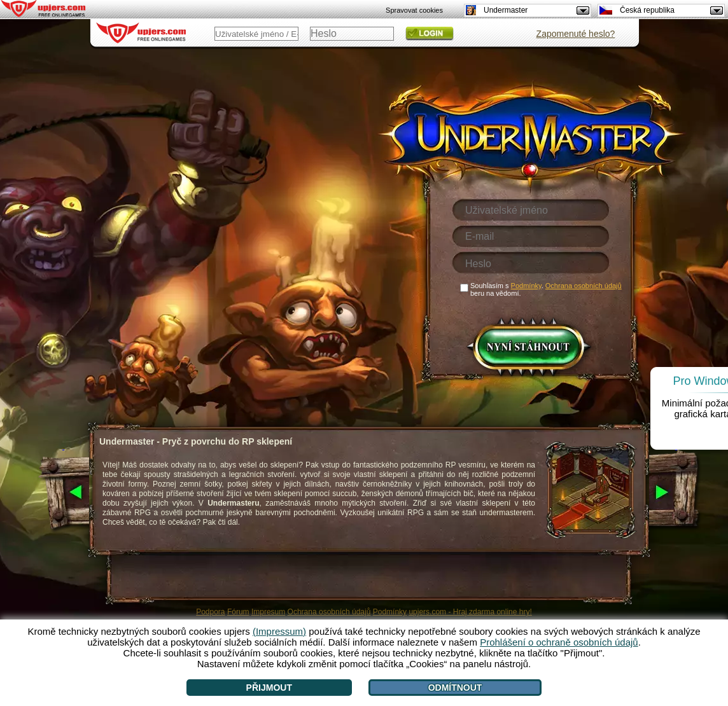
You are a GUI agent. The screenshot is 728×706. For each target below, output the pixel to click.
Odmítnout (455, 688)
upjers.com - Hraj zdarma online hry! (470, 612)
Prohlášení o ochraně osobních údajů (559, 642)
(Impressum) (279, 631)
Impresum (268, 612)
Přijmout (269, 688)
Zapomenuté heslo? (576, 34)
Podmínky (390, 612)
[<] (63, 493)
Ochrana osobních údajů (329, 612)
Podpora (210, 612)
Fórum (238, 612)
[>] (676, 493)
